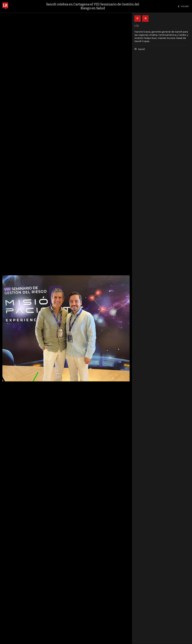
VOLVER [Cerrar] (183, 6)
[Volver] (138, 19)
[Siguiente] (145, 19)
